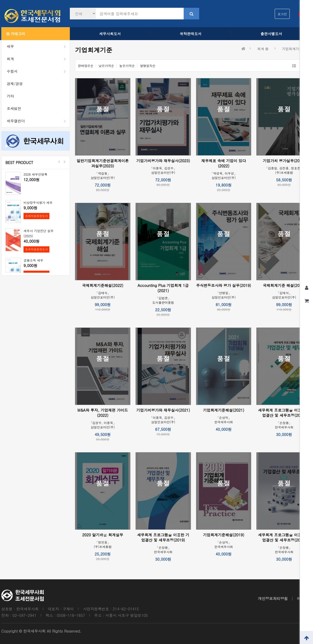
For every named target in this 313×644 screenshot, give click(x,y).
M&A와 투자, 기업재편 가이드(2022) (103, 413)
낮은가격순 (106, 66)
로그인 (282, 14)
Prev (59, 162)
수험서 (38, 71)
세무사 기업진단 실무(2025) (39, 233)
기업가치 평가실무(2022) (284, 161)
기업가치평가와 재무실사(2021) (163, 410)
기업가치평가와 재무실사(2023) (163, 161)
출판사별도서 (271, 34)
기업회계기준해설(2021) (224, 410)
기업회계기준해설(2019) (224, 535)
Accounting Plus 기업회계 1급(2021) (163, 288)
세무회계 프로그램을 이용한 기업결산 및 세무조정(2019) (163, 537)
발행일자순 (148, 66)
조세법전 (14, 108)
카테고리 (16, 34)
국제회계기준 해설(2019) (284, 285)
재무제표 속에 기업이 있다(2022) (224, 163)
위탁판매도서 (191, 34)
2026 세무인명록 (35, 174)
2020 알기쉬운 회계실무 (103, 535)
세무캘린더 (38, 121)
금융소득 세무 (33, 260)
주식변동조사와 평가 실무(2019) (223, 285)
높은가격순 (127, 66)
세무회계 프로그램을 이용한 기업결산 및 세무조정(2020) (284, 413)
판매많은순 (86, 66)
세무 (38, 46)
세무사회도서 (110, 34)
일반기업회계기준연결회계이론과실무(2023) (103, 163)
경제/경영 (15, 84)
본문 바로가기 (0, 0)
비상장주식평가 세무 (38, 202)
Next (64, 162)
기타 (10, 96)
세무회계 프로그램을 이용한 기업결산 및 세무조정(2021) (284, 537)
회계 (38, 59)
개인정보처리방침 (273, 598)
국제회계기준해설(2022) (103, 285)
